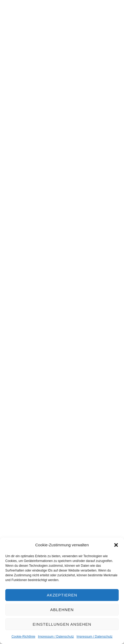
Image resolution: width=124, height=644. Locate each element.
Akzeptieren (62, 595)
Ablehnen (62, 610)
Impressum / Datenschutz (56, 637)
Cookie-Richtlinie (23, 637)
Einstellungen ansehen (62, 624)
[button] (116, 545)
